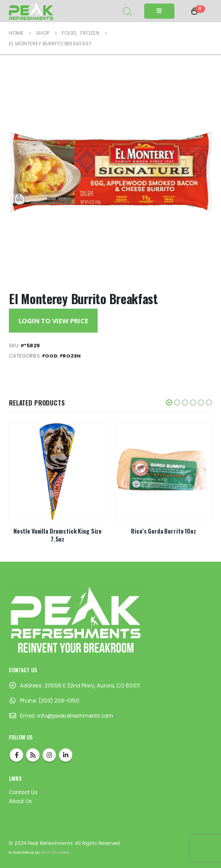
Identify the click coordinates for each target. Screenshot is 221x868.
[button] (169, 402)
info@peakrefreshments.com (75, 716)
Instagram (49, 755)
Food (50, 356)
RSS (33, 755)
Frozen (70, 356)
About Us (20, 801)
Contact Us (23, 792)
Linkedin (66, 755)
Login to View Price (53, 321)
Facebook (16, 755)
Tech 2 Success (55, 852)
